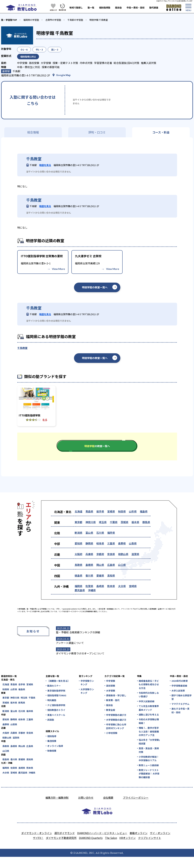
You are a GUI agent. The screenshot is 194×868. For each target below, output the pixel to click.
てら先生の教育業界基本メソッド (149, 708)
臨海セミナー (54, 686)
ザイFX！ (38, 838)
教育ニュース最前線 (149, 765)
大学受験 (111, 691)
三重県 (111, 543)
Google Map (63, 75)
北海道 (78, 511)
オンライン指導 (55, 746)
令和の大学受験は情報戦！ (149, 721)
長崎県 (100, 586)
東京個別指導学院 (56, 691)
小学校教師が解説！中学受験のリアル (149, 759)
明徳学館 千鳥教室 (99, 20)
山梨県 (133, 543)
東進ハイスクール (56, 715)
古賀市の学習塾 (53, 20)
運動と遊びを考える (149, 715)
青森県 (89, 511)
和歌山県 (123, 554)
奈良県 (111, 554)
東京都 (78, 522)
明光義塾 (52, 700)
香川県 (89, 575)
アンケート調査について (70, 643)
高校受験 (111, 686)
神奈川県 (91, 522)
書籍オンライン (139, 833)
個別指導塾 (105, 8)
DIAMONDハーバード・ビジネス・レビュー (102, 833)
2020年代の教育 (180, 681)
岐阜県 (100, 543)
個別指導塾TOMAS (57, 695)
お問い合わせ (86, 798)
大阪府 (78, 554)
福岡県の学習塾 (31, 20)
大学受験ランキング (87, 691)
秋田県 (122, 511)
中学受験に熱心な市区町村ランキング (116, 726)
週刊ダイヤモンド (65, 833)
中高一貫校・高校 (136, 8)
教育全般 (111, 710)
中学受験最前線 (179, 686)
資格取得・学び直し (116, 695)
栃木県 (135, 522)
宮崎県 (133, 586)
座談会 (118, 8)
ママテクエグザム (180, 704)
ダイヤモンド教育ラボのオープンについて (80, 653)
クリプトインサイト (150, 838)
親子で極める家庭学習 (182, 697)
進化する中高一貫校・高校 (180, 710)
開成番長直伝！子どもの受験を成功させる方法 (149, 684)
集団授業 (52, 741)
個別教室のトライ (56, 710)
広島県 (111, 565)
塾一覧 (91, 8)
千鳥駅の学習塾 (75, 20)
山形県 (133, 511)
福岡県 (78, 586)
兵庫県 (89, 554)
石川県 (100, 533)
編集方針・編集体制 (57, 798)
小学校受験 (112, 733)
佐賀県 (89, 586)
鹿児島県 (80, 590)
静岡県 (89, 543)
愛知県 (78, 543)
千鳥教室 (22, 348)
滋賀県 (135, 554)
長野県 (122, 543)
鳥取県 (78, 565)
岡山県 (100, 565)
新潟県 (78, 533)
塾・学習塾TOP (9, 20)
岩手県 (100, 511)
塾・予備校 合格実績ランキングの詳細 (78, 632)
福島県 (144, 511)
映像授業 (52, 751)
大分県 (122, 586)
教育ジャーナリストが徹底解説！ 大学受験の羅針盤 (149, 774)
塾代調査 (154, 8)
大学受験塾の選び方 (116, 720)
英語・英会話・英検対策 (149, 750)
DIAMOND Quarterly (91, 838)
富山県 (89, 533)
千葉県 (114, 522)
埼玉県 (103, 522)
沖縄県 (92, 590)
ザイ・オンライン (160, 833)
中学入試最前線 (147, 701)
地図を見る (45, 165)
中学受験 (111, 681)
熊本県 (111, 586)
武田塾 (51, 720)
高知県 (111, 575)
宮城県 (111, 511)
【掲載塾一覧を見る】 (58, 681)
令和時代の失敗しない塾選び (149, 695)
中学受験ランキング (87, 683)
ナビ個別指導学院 (56, 705)
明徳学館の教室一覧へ (95, 287)
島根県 (89, 565)
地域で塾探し (76, 8)
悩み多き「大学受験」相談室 (149, 742)
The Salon (111, 838)
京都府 (100, 554)
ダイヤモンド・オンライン (37, 833)
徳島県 (78, 575)
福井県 (111, 533)
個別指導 (52, 736)
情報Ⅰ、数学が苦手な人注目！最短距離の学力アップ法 (149, 731)
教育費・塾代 (113, 700)
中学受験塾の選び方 (116, 715)
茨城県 (124, 522)
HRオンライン (128, 838)
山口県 (122, 565)
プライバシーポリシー (136, 798)
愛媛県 (100, 575)
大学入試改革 (178, 691)
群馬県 (146, 522)
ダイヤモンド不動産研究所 (61, 838)
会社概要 (108, 798)
